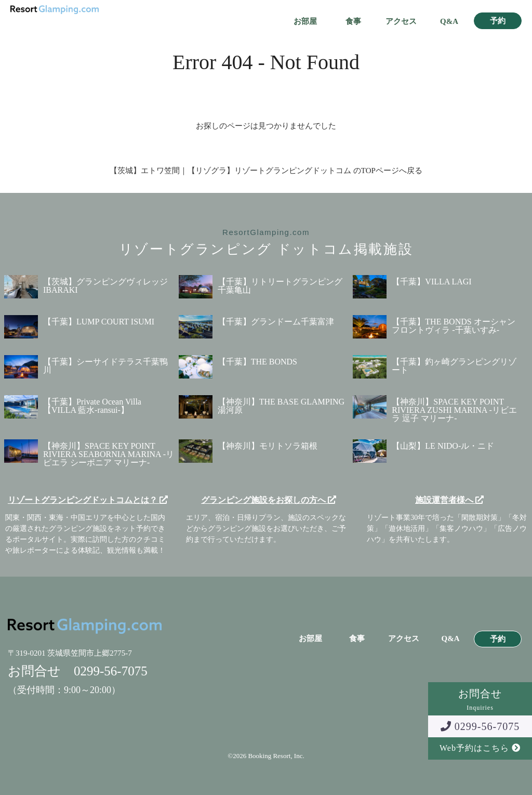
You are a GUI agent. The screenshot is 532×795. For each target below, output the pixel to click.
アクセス (401, 22)
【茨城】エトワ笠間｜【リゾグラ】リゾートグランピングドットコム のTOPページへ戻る (266, 171)
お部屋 (305, 22)
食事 (353, 22)
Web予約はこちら (480, 748)
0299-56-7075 (480, 726)
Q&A (449, 22)
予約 (498, 21)
